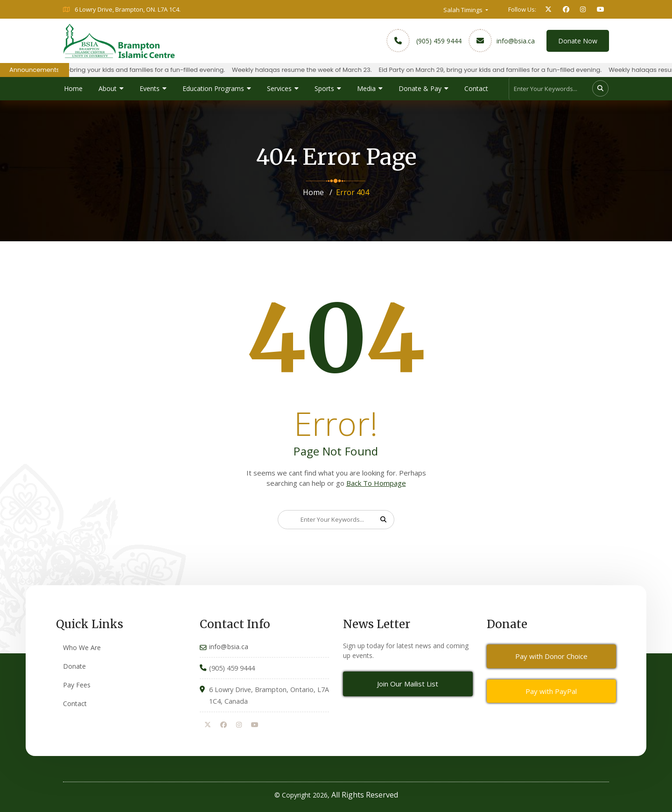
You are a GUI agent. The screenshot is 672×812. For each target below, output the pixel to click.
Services (279, 88)
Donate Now (578, 41)
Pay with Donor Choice (551, 656)
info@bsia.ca (516, 41)
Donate (74, 666)
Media (366, 88)
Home (73, 88)
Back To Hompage (376, 483)
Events (150, 88)
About (108, 88)
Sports (324, 88)
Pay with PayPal (551, 691)
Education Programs (213, 88)
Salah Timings (464, 10)
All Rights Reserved (365, 795)
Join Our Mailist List (408, 684)
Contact (476, 88)
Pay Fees (77, 685)
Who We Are (82, 647)
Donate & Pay (420, 88)
